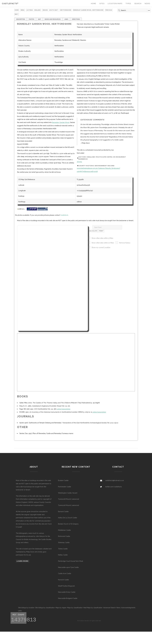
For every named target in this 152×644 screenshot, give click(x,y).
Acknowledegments (128, 608)
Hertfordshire (66, 10)
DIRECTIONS (76, 19)
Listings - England (34, 10)
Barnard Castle (63, 511)
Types (128, 4)
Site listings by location (26, 608)
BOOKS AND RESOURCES (53, 19)
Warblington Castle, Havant (68, 493)
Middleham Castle (64, 530)
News (147, 4)
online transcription (64, 409)
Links (20, 611)
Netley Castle (63, 555)
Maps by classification (75, 608)
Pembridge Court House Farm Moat (71, 561)
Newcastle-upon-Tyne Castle (68, 567)
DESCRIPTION (21, 19)
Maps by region (61, 608)
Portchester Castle (64, 487)
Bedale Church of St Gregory (68, 524)
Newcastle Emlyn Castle (67, 592)
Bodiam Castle (63, 480)
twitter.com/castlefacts (113, 487)
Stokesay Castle (64, 542)
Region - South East (50, 10)
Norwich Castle (63, 580)
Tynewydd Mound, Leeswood (69, 499)
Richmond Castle (64, 536)
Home (94, 4)
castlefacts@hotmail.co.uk (115, 480)
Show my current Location (101, 247)
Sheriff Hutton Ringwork (66, 586)
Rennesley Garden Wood (61, 122)
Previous (109, 10)
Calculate (93, 231)
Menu (23, 10)
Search (138, 4)
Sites (102, 4)
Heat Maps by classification (93, 608)
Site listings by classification (45, 608)
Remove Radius (125, 243)
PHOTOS (31, 19)
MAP (39, 19)
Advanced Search (109, 608)
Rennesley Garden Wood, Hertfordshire (88, 10)
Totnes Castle (63, 549)
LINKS (66, 19)
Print (101, 231)
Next (17, 14)
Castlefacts (10, 4)
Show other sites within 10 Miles (103, 243)
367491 (79, 162)
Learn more (23, 561)
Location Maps (115, 4)
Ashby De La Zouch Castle (68, 518)
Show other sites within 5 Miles (102, 238)
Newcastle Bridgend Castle (68, 598)
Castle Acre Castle (65, 573)
